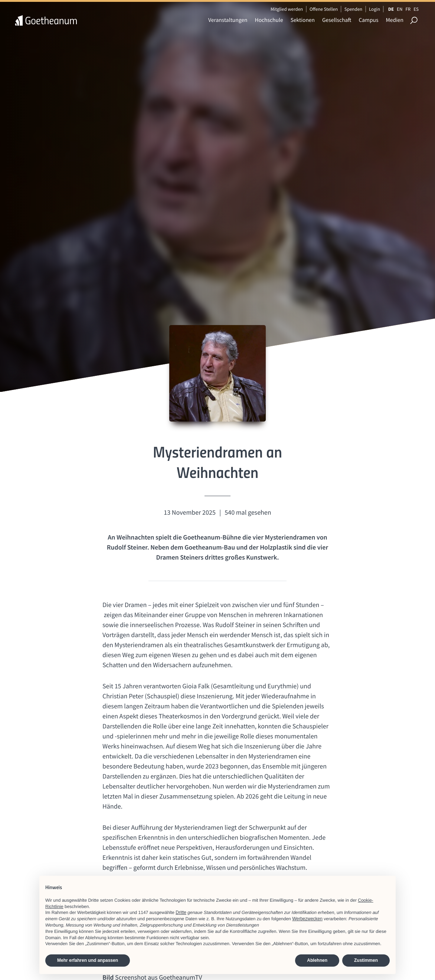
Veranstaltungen (228, 20)
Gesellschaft (337, 20)
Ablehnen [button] (317, 960)
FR (408, 9)
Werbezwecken (307, 919)
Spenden (354, 9)
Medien (395, 20)
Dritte (181, 912)
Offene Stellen (324, 9)
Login (375, 9)
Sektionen (303, 20)
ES (416, 9)
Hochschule (269, 20)
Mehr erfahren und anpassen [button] (88, 960)
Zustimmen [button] (366, 960)
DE (391, 9)
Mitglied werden (287, 9)
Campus (368, 20)
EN (400, 9)
